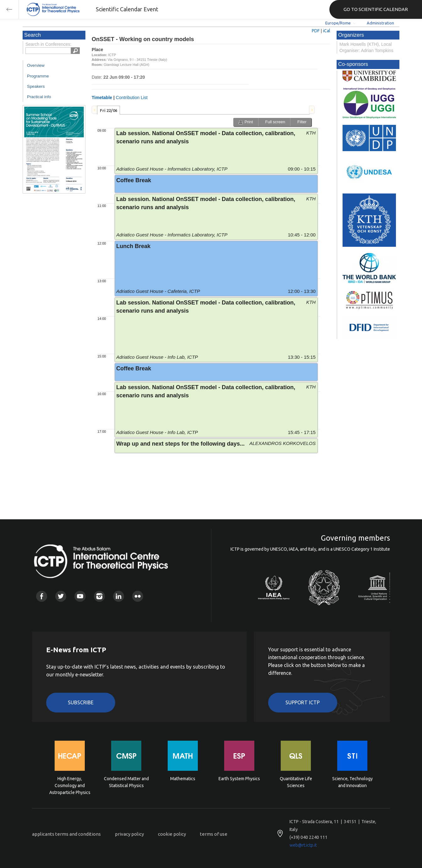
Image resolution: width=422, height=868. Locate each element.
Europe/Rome (338, 23)
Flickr (138, 596)
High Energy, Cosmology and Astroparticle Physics (70, 785)
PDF (316, 31)
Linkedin (119, 596)
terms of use (214, 834)
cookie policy (172, 834)
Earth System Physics (239, 779)
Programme (38, 76)
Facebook (42, 596)
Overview (36, 65)
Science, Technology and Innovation (352, 782)
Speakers (36, 86)
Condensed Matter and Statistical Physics (126, 782)
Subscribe (81, 702)
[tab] (108, 110)
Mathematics (183, 779)
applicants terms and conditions (66, 834)
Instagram (99, 596)
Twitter (61, 596)
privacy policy (129, 834)
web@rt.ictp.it (303, 845)
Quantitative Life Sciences (296, 782)
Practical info (39, 97)
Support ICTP (303, 702)
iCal (327, 31)
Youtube (80, 596)
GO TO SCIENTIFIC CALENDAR (376, 9)
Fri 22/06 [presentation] (108, 110)
